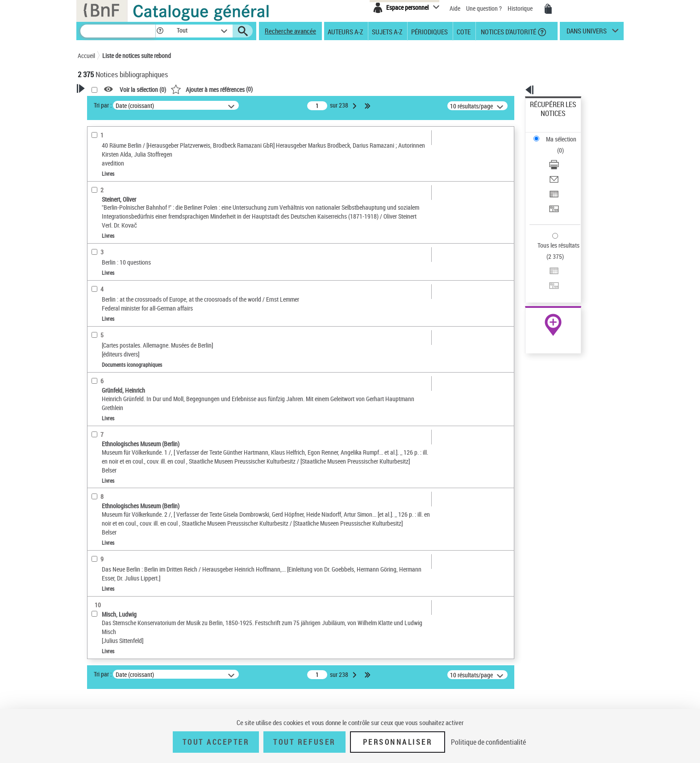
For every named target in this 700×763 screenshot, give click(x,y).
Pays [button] (93, 433)
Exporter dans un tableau (562, 156)
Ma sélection (547, 118)
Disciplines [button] (102, 419)
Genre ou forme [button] (108, 374)
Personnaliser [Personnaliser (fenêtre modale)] (398, 742)
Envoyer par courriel (556, 145)
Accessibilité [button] (104, 171)
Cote (464, 31)
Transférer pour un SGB (560, 166)
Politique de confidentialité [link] (488, 742)
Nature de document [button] (115, 201)
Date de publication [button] (113, 329)
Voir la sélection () (258, 89)
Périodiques (429, 31)
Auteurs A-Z (345, 31)
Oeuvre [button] (96, 285)
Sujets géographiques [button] (117, 359)
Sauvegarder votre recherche (133, 138)
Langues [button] (98, 315)
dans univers (587, 33)
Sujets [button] (96, 344)
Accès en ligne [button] (106, 186)
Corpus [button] (96, 404)
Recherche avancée (290, 31)
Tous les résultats (553, 191)
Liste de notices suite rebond (137, 56)
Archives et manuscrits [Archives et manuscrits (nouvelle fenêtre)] (545, 273)
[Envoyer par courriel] (565, 145)
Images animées (112, 242)
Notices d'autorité (508, 31)
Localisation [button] (104, 270)
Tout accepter (216, 742)
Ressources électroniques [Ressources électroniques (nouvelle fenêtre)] (548, 283)
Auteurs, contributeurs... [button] (121, 300)
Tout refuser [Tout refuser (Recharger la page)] (304, 742)
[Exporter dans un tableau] (565, 156)
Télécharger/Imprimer (558, 134)
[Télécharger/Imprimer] (565, 134)
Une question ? (484, 8)
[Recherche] (118, 31)
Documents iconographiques (128, 228)
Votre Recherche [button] (114, 104)
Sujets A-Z (387, 31)
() (326, 89)
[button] (160, 31)
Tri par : (217, 105)
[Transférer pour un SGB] (565, 166)
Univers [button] (97, 389)
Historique (521, 8)
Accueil (86, 56)
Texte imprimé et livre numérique (134, 215)
